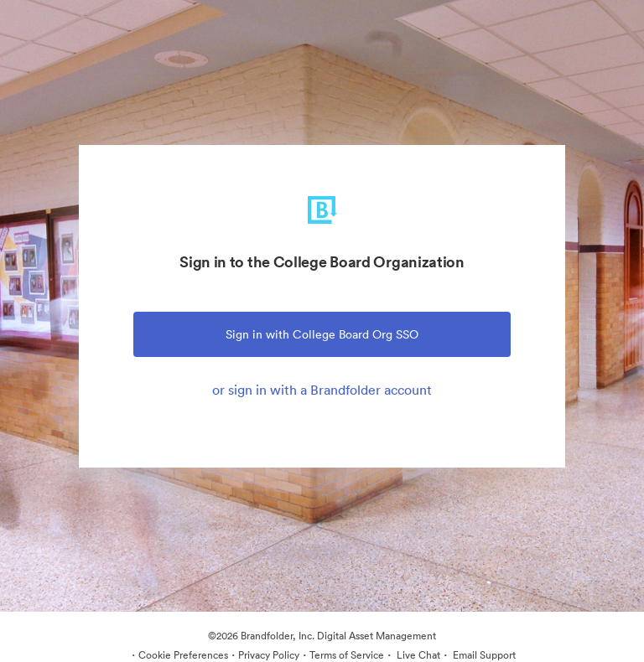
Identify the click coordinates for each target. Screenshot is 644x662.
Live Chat (417, 655)
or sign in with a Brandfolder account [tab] (322, 390)
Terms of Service (347, 655)
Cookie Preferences (183, 655)
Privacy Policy (269, 655)
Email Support (483, 655)
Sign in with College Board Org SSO (322, 334)
